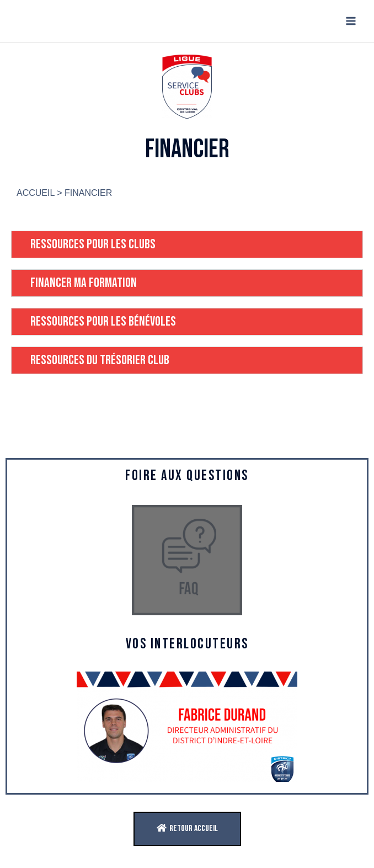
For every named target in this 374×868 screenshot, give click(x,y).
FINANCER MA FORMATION (84, 283)
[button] (187, 829)
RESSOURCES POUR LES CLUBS (93, 244)
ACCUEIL (36, 193)
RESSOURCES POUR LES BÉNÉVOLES (103, 321)
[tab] (187, 244)
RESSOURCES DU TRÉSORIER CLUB (100, 360)
